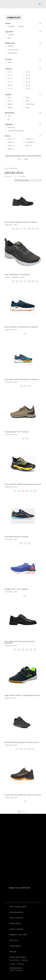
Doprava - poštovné (16, 929)
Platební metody (15, 923)
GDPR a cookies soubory (18, 907)
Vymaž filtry (14, 18)
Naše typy (13, 951)
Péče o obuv (14, 940)
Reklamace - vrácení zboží (18, 935)
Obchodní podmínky (16, 912)
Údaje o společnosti (16, 918)
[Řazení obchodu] (28, 180)
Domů (6, 168)
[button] (13, 229)
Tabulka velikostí (15, 946)
